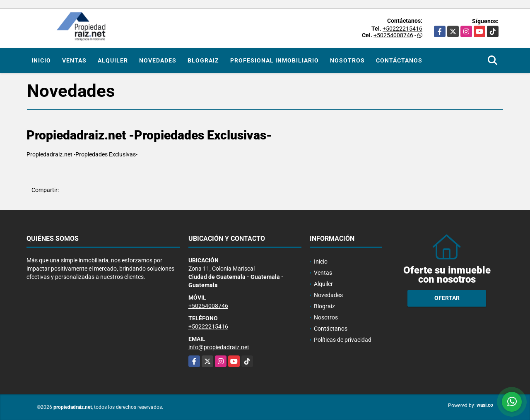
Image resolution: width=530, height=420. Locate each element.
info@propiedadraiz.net (219, 347)
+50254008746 (393, 35)
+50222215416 (402, 29)
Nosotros (347, 60)
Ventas (74, 60)
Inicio (41, 60)
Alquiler (113, 60)
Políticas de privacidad (343, 340)
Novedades (158, 60)
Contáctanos (399, 60)
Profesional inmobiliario (275, 60)
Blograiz (203, 60)
